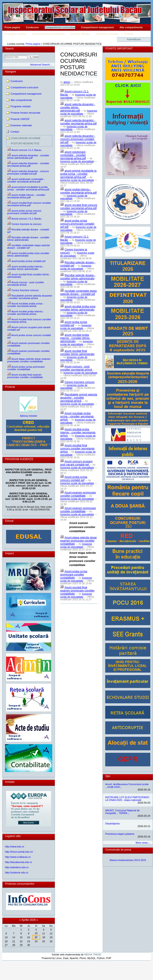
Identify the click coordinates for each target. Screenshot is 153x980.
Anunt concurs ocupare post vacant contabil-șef (76, 463)
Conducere (32, 27)
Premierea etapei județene (120, 834)
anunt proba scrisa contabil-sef (74, 324)
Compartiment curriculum (60, 27)
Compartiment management (97, 27)
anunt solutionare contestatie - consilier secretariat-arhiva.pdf (73, 155)
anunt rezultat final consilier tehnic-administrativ (77, 353)
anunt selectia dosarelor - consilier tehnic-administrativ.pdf (78, 108)
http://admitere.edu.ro (17, 867)
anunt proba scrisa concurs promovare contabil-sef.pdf (77, 224)
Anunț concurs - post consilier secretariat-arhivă (76, 368)
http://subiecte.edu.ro (17, 872)
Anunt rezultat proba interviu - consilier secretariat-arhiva (78, 433)
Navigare (11, 72)
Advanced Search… (41, 65)
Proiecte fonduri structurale (48, 34)
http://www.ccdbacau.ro (18, 857)
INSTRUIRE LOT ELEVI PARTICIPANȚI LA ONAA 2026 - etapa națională (127, 799)
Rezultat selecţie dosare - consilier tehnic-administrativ (78, 277)
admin (67, 82)
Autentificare (134, 39)
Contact (129, 34)
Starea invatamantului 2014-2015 (128, 860)
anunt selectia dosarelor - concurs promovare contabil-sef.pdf (78, 139)
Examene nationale (107, 34)
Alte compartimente (131, 27)
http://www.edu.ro (15, 847)
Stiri (108, 776)
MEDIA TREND (93, 954)
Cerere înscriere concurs (80, 382)
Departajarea (112, 823)
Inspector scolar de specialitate (79, 112)
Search (9, 49)
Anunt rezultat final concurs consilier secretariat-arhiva (78, 449)
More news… (143, 843)
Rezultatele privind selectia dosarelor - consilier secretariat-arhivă (79, 398)
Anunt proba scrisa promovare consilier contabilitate (74, 575)
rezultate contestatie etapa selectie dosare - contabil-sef (78, 292)
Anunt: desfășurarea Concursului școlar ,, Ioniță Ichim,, (127, 786)
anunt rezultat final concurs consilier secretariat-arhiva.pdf (79, 207)
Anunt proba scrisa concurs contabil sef (74, 479)
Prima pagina (12, 27)
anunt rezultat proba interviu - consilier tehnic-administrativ (75, 338)
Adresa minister (29, 416)
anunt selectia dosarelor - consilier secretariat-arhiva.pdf (78, 122)
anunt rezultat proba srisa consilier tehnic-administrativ (78, 308)
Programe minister (15, 34)
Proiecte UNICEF (80, 34)
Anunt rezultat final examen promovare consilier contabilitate (77, 591)
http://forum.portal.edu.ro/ (19, 852)
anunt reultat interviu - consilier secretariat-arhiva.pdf (78, 191)
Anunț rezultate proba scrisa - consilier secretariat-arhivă (77, 416)
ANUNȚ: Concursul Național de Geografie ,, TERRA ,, (122, 812)
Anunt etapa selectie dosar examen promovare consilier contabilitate (78, 541)
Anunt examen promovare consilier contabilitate (78, 494)
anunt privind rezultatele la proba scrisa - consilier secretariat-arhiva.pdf (78, 174)
